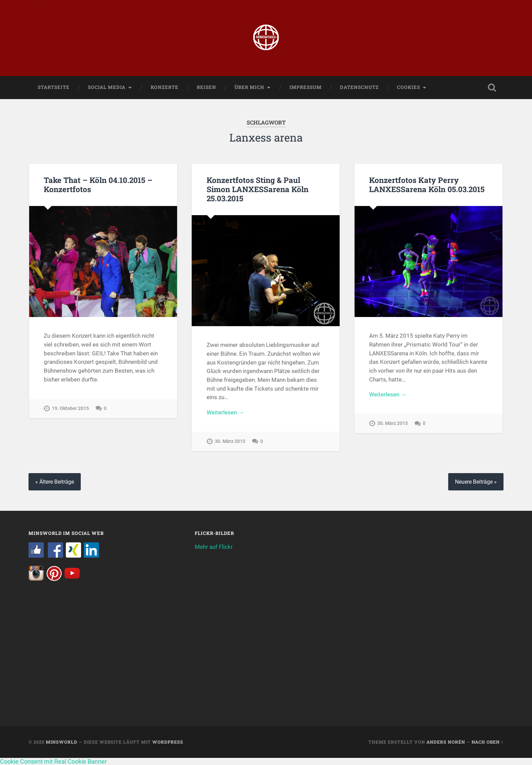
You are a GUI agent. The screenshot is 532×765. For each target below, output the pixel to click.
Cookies (408, 87)
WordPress (168, 742)
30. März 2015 (230, 441)
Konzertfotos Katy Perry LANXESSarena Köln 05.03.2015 (427, 184)
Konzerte (165, 87)
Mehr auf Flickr (214, 547)
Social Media (107, 87)
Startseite (54, 87)
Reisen (206, 87)
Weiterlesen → (225, 412)
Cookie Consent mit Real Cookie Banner (53, 761)
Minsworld (62, 742)
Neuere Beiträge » (476, 482)
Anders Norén (446, 742)
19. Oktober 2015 (70, 408)
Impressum (306, 87)
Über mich (249, 87)
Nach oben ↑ (488, 742)
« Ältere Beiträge (55, 482)
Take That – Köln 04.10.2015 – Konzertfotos (98, 184)
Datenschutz (359, 87)
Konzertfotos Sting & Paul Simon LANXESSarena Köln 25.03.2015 (258, 189)
